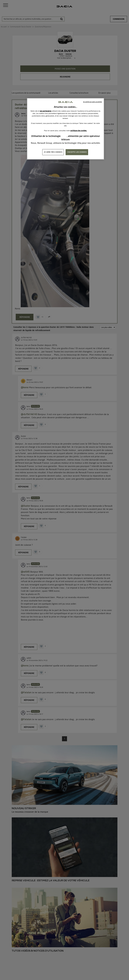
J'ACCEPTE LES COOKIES (77, 152)
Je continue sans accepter (93, 102)
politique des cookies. (79, 131)
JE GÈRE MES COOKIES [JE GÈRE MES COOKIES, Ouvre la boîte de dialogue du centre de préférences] (53, 152)
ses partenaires (46, 111)
